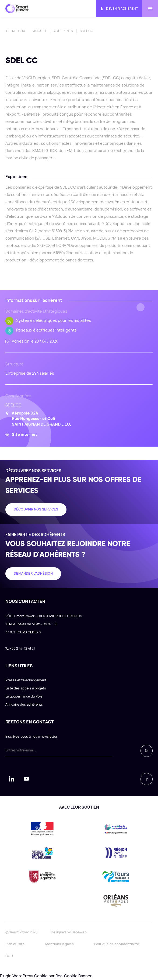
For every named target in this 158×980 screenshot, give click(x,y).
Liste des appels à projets (26, 688)
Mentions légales (59, 944)
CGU (9, 956)
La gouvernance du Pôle (24, 696)
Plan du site (15, 944)
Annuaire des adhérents (24, 705)
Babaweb (79, 932)
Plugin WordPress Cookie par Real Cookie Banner (46, 976)
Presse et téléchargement (26, 680)
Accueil (40, 31)
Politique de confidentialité (117, 944)
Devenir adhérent (119, 9)
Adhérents (63, 31)
